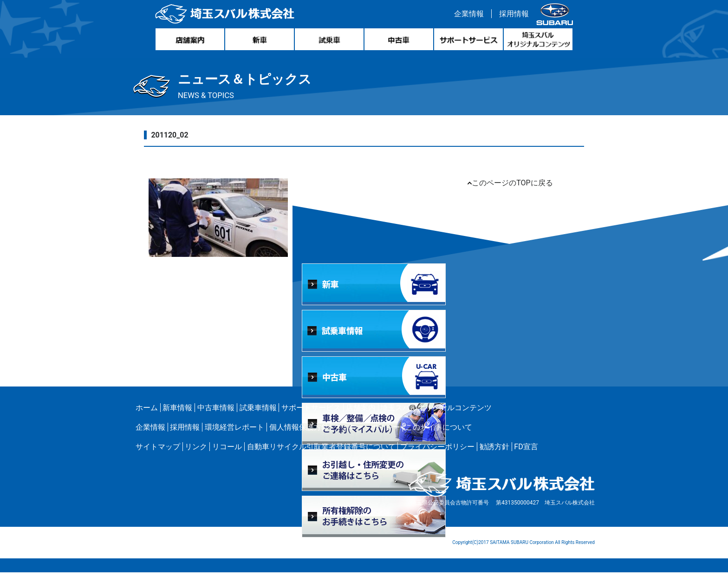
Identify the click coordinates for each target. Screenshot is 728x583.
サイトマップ (158, 457)
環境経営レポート (234, 438)
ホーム (147, 418)
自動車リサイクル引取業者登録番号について (321, 457)
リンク (196, 457)
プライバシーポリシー (437, 457)
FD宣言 (526, 457)
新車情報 (177, 418)
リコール (227, 457)
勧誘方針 (494, 457)
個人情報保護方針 (299, 438)
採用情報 (512, 16)
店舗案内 (361, 418)
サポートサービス (311, 418)
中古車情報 (216, 418)
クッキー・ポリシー (367, 438)
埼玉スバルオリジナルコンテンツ (436, 418)
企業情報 (467, 16)
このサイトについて (439, 438)
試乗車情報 (258, 418)
